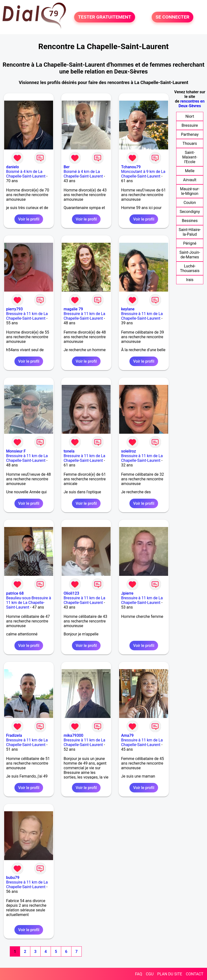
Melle (190, 171)
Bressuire (190, 125)
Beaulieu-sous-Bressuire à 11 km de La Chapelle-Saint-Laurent (29, 603)
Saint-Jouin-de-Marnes (190, 255)
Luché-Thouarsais (190, 268)
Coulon (190, 203)
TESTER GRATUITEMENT (105, 17)
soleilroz (129, 451)
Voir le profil (29, 219)
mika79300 (73, 735)
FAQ (139, 974)
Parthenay (190, 134)
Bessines (190, 221)
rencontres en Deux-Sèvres (192, 104)
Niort (190, 116)
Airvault (190, 180)
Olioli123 (71, 593)
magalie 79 (73, 309)
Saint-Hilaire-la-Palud (190, 232)
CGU (150, 974)
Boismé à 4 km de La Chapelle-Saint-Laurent (26, 174)
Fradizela (14, 735)
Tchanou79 (131, 167)
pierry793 (14, 309)
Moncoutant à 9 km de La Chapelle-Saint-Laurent (143, 174)
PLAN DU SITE (170, 974)
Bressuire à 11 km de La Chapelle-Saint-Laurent (27, 316)
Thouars (190, 143)
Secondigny (190, 212)
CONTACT (195, 974)
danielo (12, 167)
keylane (128, 309)
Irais (190, 280)
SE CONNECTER (172, 17)
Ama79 (127, 735)
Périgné (190, 243)
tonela (69, 451)
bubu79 (13, 878)
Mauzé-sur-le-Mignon (190, 191)
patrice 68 (15, 593)
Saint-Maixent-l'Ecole (190, 157)
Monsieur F (16, 451)
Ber (67, 167)
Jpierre (127, 593)
